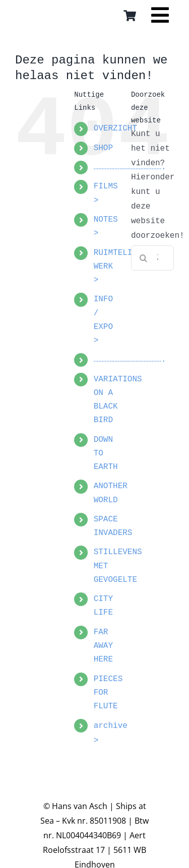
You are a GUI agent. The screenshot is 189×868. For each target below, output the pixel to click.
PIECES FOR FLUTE (108, 693)
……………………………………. (130, 360)
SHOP (103, 148)
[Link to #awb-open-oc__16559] (160, 19)
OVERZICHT (115, 128)
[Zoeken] (144, 258)
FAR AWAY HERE (103, 646)
